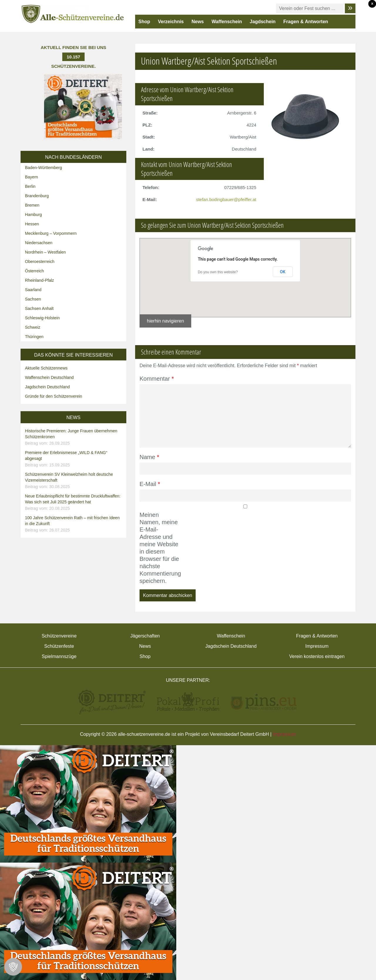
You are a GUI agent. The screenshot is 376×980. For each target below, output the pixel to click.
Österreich (35, 271)
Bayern (31, 177)
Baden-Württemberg (43, 168)
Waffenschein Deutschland (49, 377)
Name (149, 457)
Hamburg (33, 215)
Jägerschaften (145, 636)
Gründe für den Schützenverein (54, 396)
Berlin (30, 186)
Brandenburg (37, 196)
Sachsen (33, 299)
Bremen (32, 205)
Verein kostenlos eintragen (317, 656)
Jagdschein (263, 22)
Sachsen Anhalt (39, 308)
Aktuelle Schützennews (46, 368)
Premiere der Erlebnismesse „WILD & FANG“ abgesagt (74, 459)
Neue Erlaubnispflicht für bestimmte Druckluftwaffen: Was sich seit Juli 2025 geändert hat (74, 502)
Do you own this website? (218, 272)
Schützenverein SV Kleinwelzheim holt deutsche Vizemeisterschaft (74, 481)
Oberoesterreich (40, 262)
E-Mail (150, 484)
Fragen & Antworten (306, 22)
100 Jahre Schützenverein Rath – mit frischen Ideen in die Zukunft (74, 524)
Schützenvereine (59, 636)
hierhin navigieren (165, 321)
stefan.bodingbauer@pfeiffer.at (226, 199)
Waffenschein (227, 22)
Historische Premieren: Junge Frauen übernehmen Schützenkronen (74, 437)
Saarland (33, 290)
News (198, 22)
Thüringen (34, 337)
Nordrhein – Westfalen (45, 252)
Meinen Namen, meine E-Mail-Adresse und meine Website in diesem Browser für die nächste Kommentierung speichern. (159, 548)
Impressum (317, 646)
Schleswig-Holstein (42, 318)
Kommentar (157, 379)
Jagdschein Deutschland (47, 387)
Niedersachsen (39, 243)
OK (283, 272)
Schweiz (33, 327)
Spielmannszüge (59, 656)
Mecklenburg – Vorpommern (51, 233)
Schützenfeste (59, 646)
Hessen (32, 224)
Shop (144, 22)
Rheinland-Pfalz (40, 280)
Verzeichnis (171, 22)
